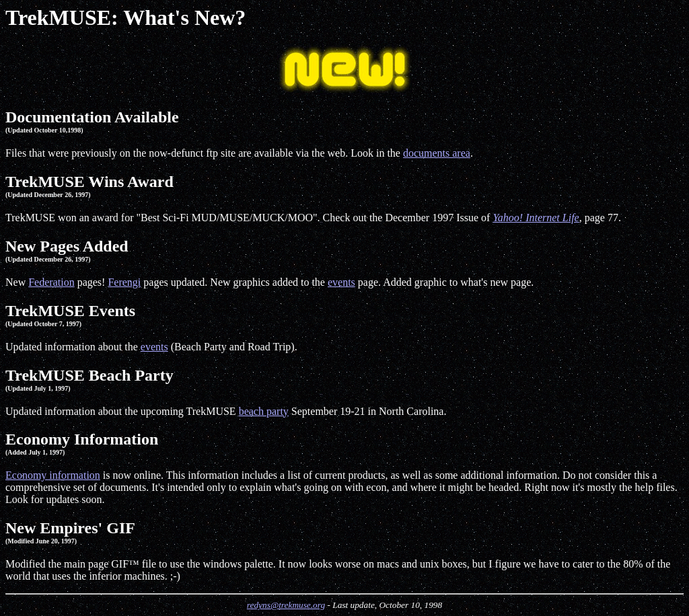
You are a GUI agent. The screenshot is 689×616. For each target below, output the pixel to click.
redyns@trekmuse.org (286, 605)
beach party (264, 411)
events (341, 282)
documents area (437, 153)
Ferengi (124, 282)
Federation (51, 282)
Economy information (53, 475)
